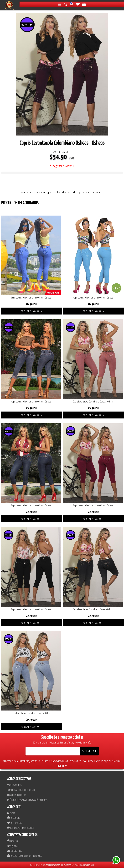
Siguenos (13, 846)
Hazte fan (13, 841)
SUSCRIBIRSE (89, 751)
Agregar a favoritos (62, 166)
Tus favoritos (15, 823)
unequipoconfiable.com (84, 865)
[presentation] (26, 184)
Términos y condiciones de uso (21, 790)
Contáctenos (15, 851)
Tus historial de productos (21, 828)
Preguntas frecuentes (17, 795)
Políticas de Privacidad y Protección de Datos (27, 800)
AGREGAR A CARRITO (32, 311)
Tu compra (14, 818)
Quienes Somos (14, 785)
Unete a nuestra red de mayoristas (25, 856)
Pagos (11, 813)
